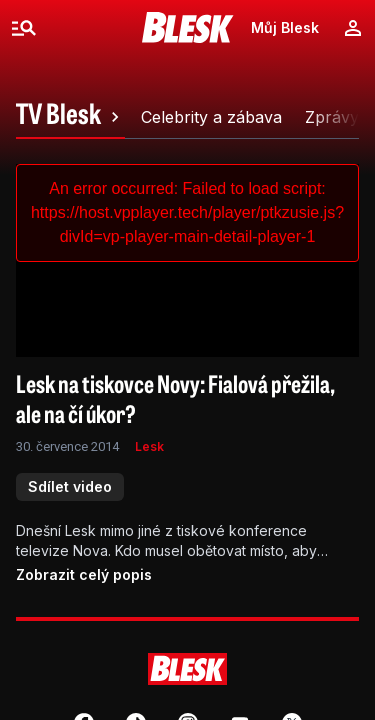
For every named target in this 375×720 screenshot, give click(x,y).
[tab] (70, 117)
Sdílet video (70, 486)
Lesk (149, 446)
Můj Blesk (285, 27)
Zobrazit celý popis (84, 574)
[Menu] (24, 28)
